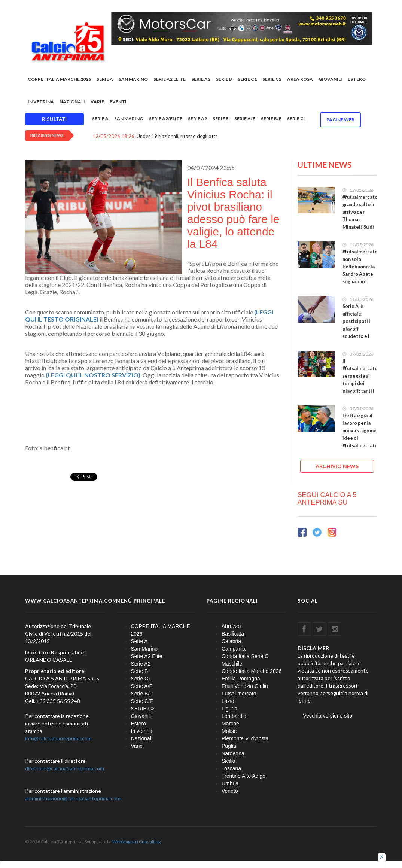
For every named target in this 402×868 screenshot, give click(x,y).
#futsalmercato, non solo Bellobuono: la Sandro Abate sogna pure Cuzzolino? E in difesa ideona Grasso (361, 278)
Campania (234, 649)
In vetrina (41, 102)
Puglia (229, 746)
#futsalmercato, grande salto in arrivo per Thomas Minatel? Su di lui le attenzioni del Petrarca (361, 220)
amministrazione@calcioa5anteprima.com (73, 798)
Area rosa (300, 79)
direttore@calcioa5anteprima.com (65, 768)
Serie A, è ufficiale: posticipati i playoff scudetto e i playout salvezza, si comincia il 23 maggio (358, 336)
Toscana (231, 768)
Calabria (231, 641)
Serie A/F (245, 118)
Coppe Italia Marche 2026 (252, 671)
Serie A (105, 79)
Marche (230, 724)
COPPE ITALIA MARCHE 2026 (59, 79)
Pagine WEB (340, 120)
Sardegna (233, 753)
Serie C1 (247, 79)
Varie (97, 102)
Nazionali (72, 102)
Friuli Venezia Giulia (245, 686)
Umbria (230, 783)
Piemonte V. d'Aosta (245, 738)
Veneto (230, 791)
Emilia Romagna (241, 679)
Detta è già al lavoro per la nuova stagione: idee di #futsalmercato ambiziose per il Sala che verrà (360, 438)
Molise (229, 731)
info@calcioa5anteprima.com (58, 738)
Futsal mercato (239, 694)
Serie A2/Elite (166, 118)
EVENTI (118, 102)
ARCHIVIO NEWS (337, 466)
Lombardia (234, 716)
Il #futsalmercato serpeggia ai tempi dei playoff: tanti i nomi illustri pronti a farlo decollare (360, 387)
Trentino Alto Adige (243, 776)
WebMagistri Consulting (136, 842)
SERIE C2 (272, 79)
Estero (357, 79)
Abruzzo (231, 626)
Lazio (228, 701)
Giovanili (330, 79)
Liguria (229, 709)
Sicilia (229, 761)
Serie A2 (201, 79)
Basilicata (233, 634)
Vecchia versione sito (328, 716)
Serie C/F (142, 701)
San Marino (133, 79)
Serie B (224, 79)
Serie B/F (271, 118)
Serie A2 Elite (170, 79)
